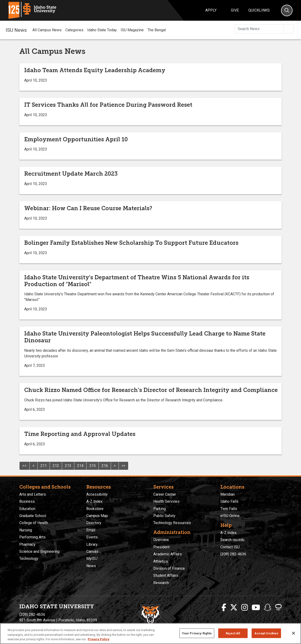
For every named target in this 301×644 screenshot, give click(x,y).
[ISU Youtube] (256, 608)
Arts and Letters (33, 494)
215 (93, 466)
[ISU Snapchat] (268, 608)
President (161, 547)
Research (161, 583)
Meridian (228, 494)
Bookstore (95, 509)
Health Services (166, 501)
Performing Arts (32, 537)
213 (68, 466)
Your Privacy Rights (197, 633)
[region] (150, 634)
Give (235, 10)
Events (92, 537)
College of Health (34, 523)
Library (92, 544)
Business (27, 501)
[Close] (293, 633)
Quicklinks (259, 10)
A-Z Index (94, 501)
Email (91, 530)
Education (27, 509)
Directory (94, 523)
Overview (161, 540)
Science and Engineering (39, 551)
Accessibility (97, 494)
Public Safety (164, 516)
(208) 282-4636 (233, 554)
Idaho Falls (229, 501)
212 (56, 466)
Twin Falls (229, 509)
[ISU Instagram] (245, 608)
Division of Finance (169, 568)
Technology (29, 559)
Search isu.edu (232, 540)
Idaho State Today (102, 30)
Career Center (165, 494)
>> (123, 466)
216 (105, 466)
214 (80, 466)
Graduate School (33, 516)
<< (24, 466)
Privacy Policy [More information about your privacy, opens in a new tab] (99, 639)
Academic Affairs (168, 554)
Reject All (233, 633)
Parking (160, 509)
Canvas (92, 551)
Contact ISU (230, 547)
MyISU (92, 559)
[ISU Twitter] (234, 608)
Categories (74, 30)
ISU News (16, 30)
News (91, 566)
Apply (211, 10)
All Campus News (47, 30)
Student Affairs (166, 575)
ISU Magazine (132, 30)
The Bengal (157, 30)
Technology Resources (172, 523)
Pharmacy (27, 544)
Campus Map (97, 516)
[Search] (287, 10)
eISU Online (230, 516)
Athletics (161, 561)
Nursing (26, 530)
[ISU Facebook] (224, 608)
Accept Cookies (266, 633)
